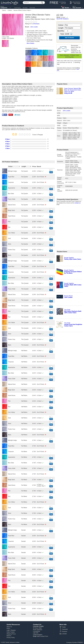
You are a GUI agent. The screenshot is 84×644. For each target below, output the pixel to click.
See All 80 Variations (63, 19)
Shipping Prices (11, 634)
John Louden (67, 111)
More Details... (31, 43)
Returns (9, 636)
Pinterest (65, 632)
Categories (4, 8)
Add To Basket (69, 38)
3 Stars (7, 144)
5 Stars (7, 139)
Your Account (77, 8)
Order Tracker (11, 632)
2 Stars (7, 146)
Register (13, 630)
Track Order (32, 8)
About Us (9, 627)
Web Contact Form (42, 636)
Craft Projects (18, 8)
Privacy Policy (11, 638)
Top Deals (25, 8)
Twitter (64, 627)
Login (8, 630)
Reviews (36, 24)
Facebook (65, 629)
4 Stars (7, 141)
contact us (78, 203)
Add (51, 172)
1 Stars (7, 148)
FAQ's (8, 628)
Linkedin (64, 634)
